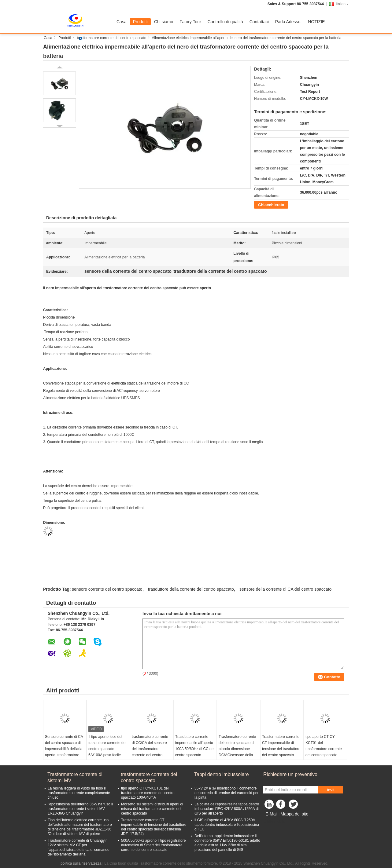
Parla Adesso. (288, 22)
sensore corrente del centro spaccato (107, 589)
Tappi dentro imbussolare (222, 774)
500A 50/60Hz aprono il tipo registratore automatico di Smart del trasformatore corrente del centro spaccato (153, 845)
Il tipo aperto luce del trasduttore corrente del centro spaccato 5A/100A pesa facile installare (107, 749)
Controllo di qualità (225, 22)
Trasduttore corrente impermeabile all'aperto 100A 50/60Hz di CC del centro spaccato (195, 746)
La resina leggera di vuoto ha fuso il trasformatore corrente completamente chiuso (79, 793)
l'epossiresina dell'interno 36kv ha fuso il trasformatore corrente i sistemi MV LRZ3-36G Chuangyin (80, 809)
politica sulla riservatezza (81, 863)
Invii (331, 790)
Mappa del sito (294, 814)
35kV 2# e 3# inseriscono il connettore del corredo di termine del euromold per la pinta (226, 793)
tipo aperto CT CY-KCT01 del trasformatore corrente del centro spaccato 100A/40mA (324, 749)
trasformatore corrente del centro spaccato (112, 38)
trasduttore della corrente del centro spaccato (191, 589)
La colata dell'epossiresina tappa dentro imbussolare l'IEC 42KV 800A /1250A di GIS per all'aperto (227, 809)
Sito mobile (274, 822)
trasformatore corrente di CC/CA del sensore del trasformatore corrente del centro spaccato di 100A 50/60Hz (150, 752)
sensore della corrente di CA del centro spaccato (285, 589)
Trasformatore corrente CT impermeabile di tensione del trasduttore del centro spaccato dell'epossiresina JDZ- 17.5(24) (281, 752)
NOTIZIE (316, 22)
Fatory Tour (190, 22)
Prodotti (140, 22)
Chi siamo (164, 22)
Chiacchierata (271, 205)
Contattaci (259, 22)
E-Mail (272, 814)
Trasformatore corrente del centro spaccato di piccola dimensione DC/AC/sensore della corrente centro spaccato (237, 752)
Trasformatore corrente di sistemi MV (75, 777)
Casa (122, 22)
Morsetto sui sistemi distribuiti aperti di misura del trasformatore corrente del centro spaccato (152, 809)
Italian (342, 4)
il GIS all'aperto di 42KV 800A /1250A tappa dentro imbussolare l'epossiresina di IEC (227, 825)
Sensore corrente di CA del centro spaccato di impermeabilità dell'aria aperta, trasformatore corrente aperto (64, 749)
